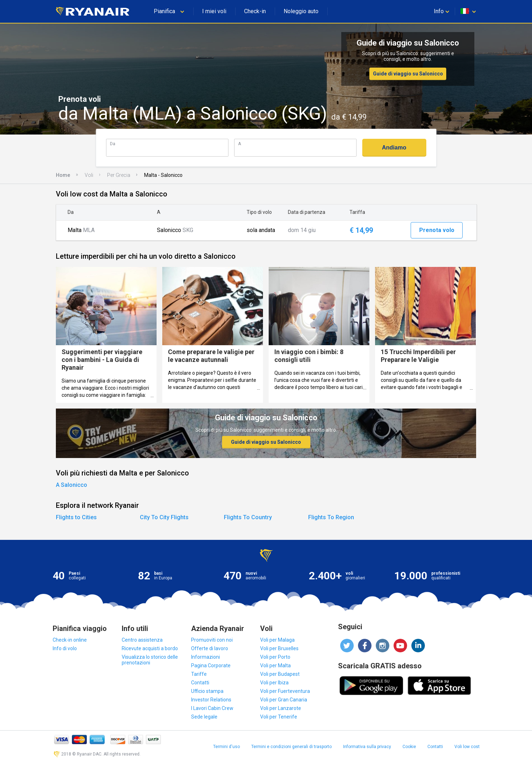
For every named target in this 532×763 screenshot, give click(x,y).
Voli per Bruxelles (279, 648)
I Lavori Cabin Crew (212, 708)
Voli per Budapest (280, 674)
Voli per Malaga (277, 640)
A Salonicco (72, 485)
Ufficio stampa (207, 691)
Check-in (255, 11)
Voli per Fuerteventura (285, 691)
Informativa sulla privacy (367, 747)
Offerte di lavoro (210, 648)
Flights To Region (331, 517)
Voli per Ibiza (274, 683)
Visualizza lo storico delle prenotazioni (150, 660)
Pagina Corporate (211, 665)
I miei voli (214, 11)
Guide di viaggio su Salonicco (408, 74)
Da (113, 144)
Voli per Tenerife (279, 717)
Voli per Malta (275, 665)
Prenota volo (437, 230)
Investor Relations (211, 700)
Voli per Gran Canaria (284, 700)
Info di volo (65, 648)
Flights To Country (248, 517)
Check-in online (70, 640)
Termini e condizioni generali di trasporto (291, 747)
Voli (89, 175)
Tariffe (199, 674)
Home (63, 175)
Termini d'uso (227, 747)
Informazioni (206, 657)
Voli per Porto (275, 657)
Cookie (409, 747)
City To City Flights (164, 517)
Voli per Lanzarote (281, 708)
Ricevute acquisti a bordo (150, 648)
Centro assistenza (142, 640)
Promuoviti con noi (212, 640)
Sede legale (204, 717)
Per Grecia (119, 175)
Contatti (200, 683)
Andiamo (394, 148)
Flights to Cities (76, 517)
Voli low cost (467, 747)
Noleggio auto (301, 11)
